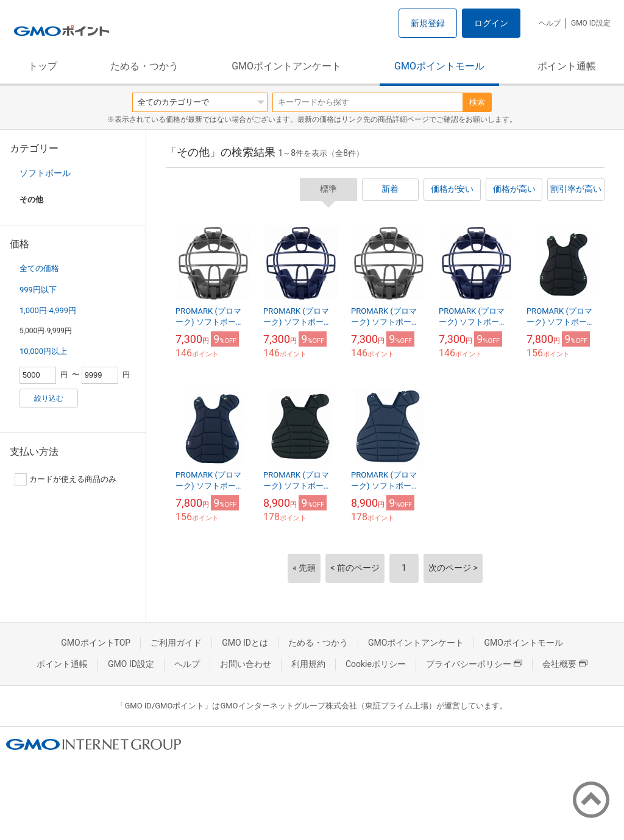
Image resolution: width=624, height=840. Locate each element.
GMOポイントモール (439, 66)
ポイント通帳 (567, 66)
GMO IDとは (245, 643)
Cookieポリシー (376, 664)
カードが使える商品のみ (66, 479)
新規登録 (428, 23)
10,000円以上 (43, 351)
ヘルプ (550, 23)
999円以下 (38, 290)
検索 (477, 102)
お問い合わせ (246, 664)
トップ (43, 66)
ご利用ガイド (176, 643)
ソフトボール (45, 173)
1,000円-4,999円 (48, 310)
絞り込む (49, 398)
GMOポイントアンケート (286, 66)
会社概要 (565, 664)
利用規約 (308, 664)
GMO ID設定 (591, 23)
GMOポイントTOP (96, 643)
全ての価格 (39, 268)
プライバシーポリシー (474, 664)
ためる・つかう (144, 66)
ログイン (491, 23)
